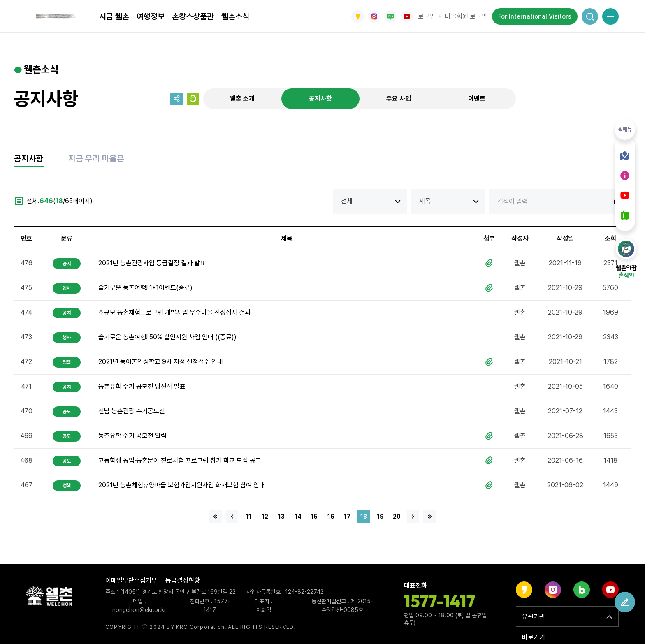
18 (364, 517)
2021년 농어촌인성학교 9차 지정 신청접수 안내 (161, 363)
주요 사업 (399, 98)
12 (265, 517)
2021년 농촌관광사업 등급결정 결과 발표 (152, 264)
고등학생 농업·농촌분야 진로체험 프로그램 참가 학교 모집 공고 (180, 461)
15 (314, 517)
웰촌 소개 (242, 98)
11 (248, 517)
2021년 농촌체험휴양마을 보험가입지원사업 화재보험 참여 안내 (182, 486)
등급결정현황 (183, 580)
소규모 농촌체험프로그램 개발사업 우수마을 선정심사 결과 (174, 313)
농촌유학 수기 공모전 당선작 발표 (142, 387)
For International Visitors (535, 16)
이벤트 (477, 98)
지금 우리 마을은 (99, 159)
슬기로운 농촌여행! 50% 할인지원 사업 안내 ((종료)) (167, 338)
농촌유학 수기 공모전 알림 (132, 437)
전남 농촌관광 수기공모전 (132, 412)
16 (331, 517)
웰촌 (57, 16)
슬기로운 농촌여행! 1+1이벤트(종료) (145, 288)
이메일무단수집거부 (131, 580)
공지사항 (320, 98)
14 (298, 517)
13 (281, 517)
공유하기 (176, 99)
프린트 (193, 99)
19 (380, 517)
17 (347, 517)
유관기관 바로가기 (534, 620)
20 (397, 517)
